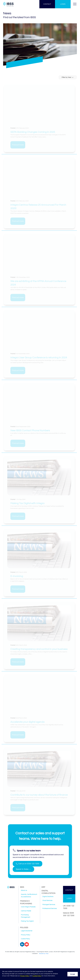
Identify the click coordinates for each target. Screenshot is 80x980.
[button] (75, 4)
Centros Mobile (26, 911)
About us (24, 890)
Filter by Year (68, 77)
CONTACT (47, 4)
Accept (73, 974)
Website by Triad (44, 954)
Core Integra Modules (28, 907)
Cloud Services (47, 900)
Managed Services (49, 905)
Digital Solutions (48, 897)
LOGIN (63, 4)
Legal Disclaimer (27, 931)
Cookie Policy (37, 976)
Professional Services (50, 908)
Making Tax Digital (27, 921)
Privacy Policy (25, 976)
